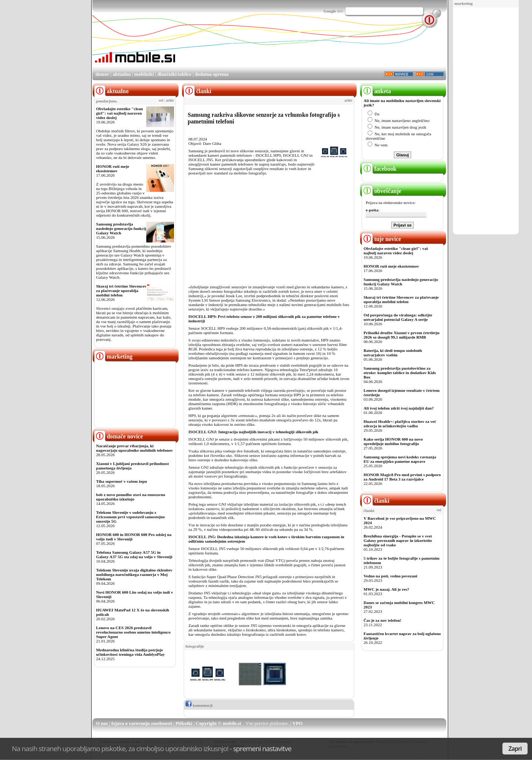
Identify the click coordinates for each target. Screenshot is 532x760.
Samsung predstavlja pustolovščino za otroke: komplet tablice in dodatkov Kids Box (400, 373)
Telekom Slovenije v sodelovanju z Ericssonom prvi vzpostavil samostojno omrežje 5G (130, 517)
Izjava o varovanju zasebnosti (142, 723)
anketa (376, 91)
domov (102, 74)
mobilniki (144, 74)
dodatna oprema (212, 74)
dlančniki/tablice (174, 74)
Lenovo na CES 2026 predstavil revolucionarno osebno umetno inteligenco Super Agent (133, 632)
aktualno (122, 74)
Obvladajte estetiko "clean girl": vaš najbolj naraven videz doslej (120, 113)
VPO (297, 723)
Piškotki (184, 723)
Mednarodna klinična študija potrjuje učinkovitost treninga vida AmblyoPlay (130, 652)
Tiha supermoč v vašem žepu (122, 481)
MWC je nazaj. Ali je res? (386, 589)
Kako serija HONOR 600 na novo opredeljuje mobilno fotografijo (393, 441)
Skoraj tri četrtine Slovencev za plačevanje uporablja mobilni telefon (121, 291)
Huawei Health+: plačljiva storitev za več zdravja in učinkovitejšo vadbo (400, 424)
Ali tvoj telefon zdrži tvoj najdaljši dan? (399, 408)
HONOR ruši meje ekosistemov (112, 169)
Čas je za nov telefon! (382, 620)
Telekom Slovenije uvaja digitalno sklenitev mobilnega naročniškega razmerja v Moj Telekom (134, 574)
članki (376, 501)
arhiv (170, 101)
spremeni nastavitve (262, 748)
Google (330, 11)
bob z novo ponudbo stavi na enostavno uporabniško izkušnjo (131, 497)
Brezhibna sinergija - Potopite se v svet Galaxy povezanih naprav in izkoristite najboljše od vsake (398, 540)
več (161, 101)
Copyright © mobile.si (219, 723)
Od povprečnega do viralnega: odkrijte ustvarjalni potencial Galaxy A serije (398, 317)
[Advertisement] (486, 121)
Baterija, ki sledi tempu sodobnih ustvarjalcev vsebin (393, 353)
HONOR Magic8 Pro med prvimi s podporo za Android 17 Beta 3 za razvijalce (402, 477)
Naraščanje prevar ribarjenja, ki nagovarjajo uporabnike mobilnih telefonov (134, 448)
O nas (102, 723)
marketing (464, 3)
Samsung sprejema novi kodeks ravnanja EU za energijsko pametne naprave (400, 459)
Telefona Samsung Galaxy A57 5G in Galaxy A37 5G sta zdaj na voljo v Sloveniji (134, 554)
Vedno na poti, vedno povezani (390, 576)
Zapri (515, 749)
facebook (379, 169)
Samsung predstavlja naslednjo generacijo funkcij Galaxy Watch (121, 228)
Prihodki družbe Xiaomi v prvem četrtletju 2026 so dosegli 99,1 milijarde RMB (401, 335)
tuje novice (381, 239)
